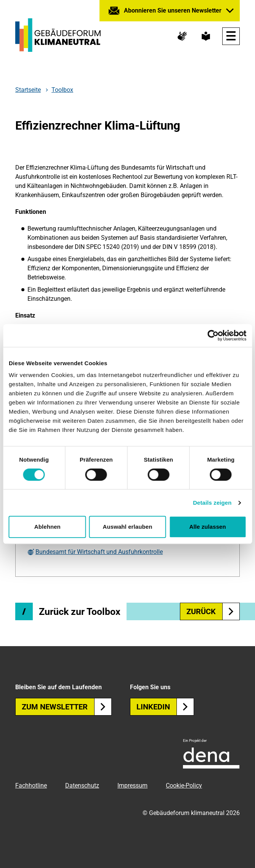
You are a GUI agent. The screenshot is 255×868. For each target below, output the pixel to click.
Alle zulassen (207, 527)
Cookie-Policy (184, 785)
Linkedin (165, 707)
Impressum (132, 785)
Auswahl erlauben (128, 527)
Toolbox (62, 90)
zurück (213, 611)
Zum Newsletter (67, 707)
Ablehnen (47, 527)
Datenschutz (82, 785)
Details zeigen (212, 503)
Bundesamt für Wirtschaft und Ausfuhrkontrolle (99, 552)
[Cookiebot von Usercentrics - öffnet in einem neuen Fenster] (213, 335)
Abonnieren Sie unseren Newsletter (173, 10)
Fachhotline (31, 785)
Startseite (28, 90)
